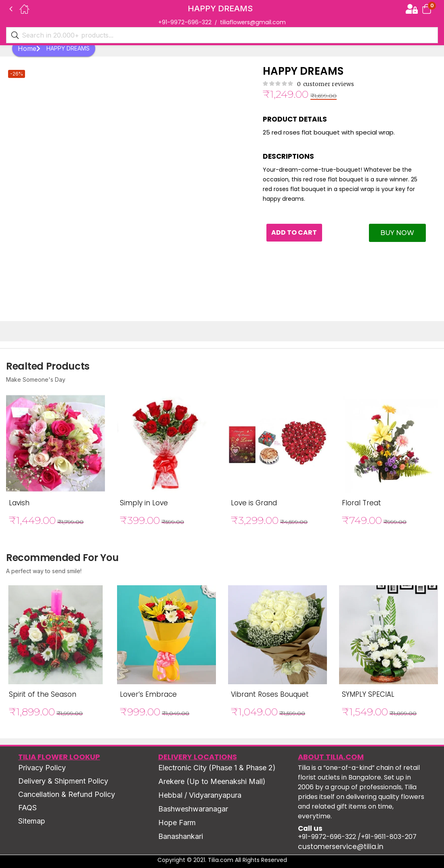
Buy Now (397, 233)
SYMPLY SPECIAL (368, 694)
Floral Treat (361, 503)
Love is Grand (254, 503)
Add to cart (296, 233)
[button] (427, 9)
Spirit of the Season (43, 694)
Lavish (19, 503)
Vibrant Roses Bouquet (270, 694)
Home (29, 48)
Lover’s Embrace (148, 694)
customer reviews (326, 84)
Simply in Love (144, 503)
